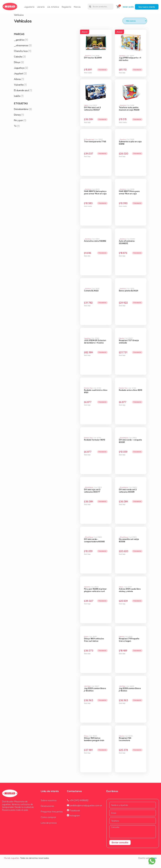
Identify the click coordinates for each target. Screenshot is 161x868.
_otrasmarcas (23, 45)
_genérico (21, 40)
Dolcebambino (23, 109)
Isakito (19, 96)
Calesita (20, 57)
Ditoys (19, 62)
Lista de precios (49, 823)
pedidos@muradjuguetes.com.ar (84, 805)
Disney (19, 115)
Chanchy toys (23, 51)
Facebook (73, 810)
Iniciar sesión (128, 7)
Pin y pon (20, 120)
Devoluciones (47, 806)
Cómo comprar (48, 817)
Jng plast (20, 73)
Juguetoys (21, 68)
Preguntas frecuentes (52, 812)
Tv (17, 126)
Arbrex (19, 79)
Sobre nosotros (49, 800)
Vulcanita (20, 85)
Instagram (73, 815)
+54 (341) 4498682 (78, 800)
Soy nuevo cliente (147, 7)
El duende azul (23, 90)
